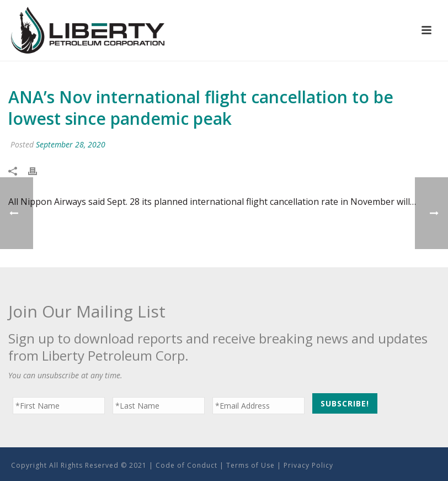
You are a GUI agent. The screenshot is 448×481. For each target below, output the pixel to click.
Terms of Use (250, 465)
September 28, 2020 (71, 144)
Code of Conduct (186, 465)
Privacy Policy (308, 465)
